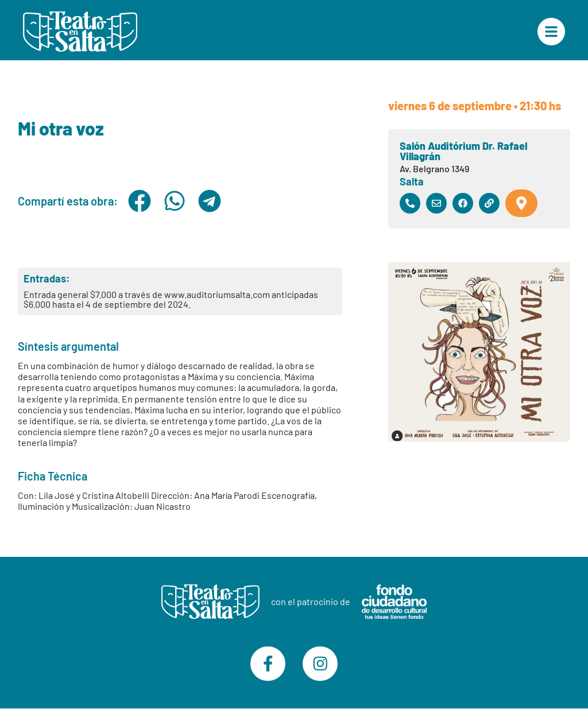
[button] (140, 201)
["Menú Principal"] (551, 32)
